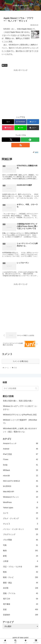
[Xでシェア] (8, 122)
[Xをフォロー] (11, 140)
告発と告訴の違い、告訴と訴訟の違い (18, 401)
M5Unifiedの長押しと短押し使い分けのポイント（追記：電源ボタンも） (20, 430)
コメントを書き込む (21, 361)
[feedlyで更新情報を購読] (30, 140)
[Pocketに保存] (8, 128)
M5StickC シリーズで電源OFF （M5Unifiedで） (20, 422)
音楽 (5, 65)
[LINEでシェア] (20, 128)
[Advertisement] (20, 92)
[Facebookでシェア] (20, 122)
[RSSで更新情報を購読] (21, 145)
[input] (20, 388)
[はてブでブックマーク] (33, 122)
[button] (33, 128)
